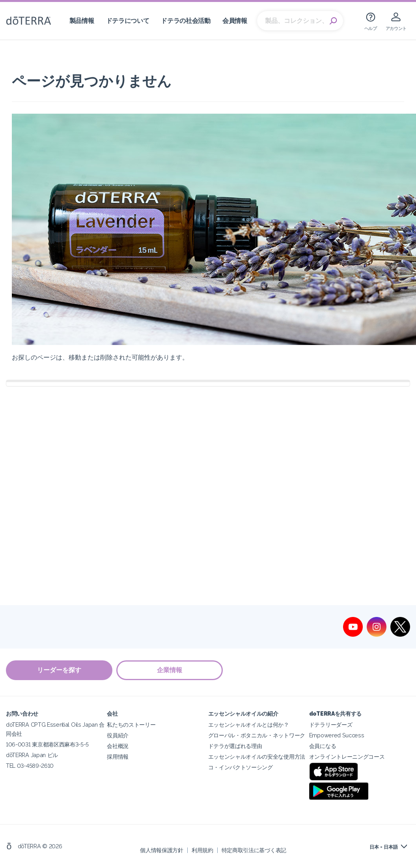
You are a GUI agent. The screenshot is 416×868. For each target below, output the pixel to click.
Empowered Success (337, 735)
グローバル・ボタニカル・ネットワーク (257, 735)
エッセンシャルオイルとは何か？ (249, 725)
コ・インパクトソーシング (241, 767)
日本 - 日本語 (384, 847)
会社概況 (118, 746)
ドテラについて (128, 21)
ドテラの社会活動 (186, 21)
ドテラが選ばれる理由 (235, 746)
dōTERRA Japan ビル (32, 755)
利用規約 (202, 850)
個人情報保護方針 (162, 850)
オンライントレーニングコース (347, 756)
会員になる (323, 746)
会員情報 (235, 21)
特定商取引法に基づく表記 (254, 850)
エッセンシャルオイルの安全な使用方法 (257, 756)
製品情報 (82, 21)
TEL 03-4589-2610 (30, 766)
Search (333, 21)
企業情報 (170, 670)
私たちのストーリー (131, 725)
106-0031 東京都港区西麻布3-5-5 (47, 744)
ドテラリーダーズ (331, 725)
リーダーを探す (59, 670)
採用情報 (118, 756)
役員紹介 (118, 735)
